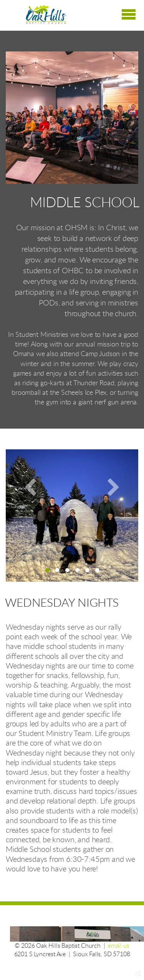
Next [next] (113, 487)
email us (119, 946)
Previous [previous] (31, 487)
